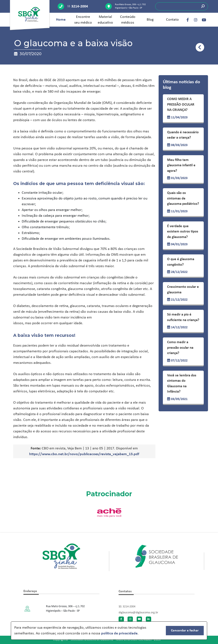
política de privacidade (119, 633)
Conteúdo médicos (128, 20)
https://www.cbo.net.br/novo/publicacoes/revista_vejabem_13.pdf (84, 454)
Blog (150, 20)
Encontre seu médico (83, 20)
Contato (172, 20)
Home (61, 20)
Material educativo (105, 20)
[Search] (182, 6)
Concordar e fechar (185, 631)
